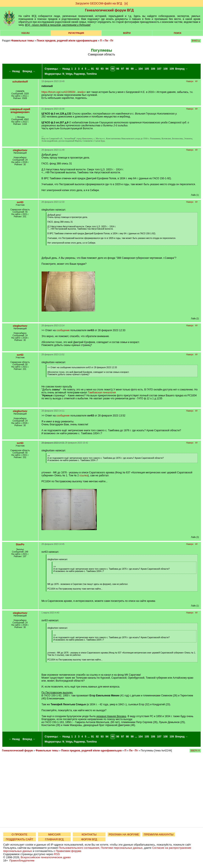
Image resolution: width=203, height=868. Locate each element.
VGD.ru (26, 33)
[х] (126, 3)
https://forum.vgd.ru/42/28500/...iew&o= (64, 92)
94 (107, 69)
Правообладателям (22, 860)
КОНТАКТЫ (89, 834)
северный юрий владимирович (20, 111)
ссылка (84, 475)
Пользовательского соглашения (79, 848)
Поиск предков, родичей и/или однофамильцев (67, 41)
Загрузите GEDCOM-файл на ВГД (99, 3)
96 (118, 69)
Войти (127, 33)
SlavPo (20, 544)
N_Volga (67, 74)
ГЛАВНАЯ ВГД (54, 839)
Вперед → (29, 71)
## (196, 81)
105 (147, 69)
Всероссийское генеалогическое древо (46, 857)
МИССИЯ (54, 834)
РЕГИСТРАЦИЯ (76, 33)
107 (159, 69)
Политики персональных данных (122, 848)
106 (153, 69)
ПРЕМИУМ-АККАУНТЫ (159, 834)
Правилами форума (69, 851)
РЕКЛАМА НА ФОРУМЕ (124, 834)
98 (127, 69)
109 (172, 69)
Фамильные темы (23, 41)
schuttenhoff (20, 82)
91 (92, 69)
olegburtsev (20, 150)
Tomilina (91, 74)
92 (97, 69)
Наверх (190, 81)
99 (132, 69)
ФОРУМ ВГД (89, 839)
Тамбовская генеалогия (102, 393)
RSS (57, 854)
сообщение (63, 330)
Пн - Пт (109, 41)
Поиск (177, 33)
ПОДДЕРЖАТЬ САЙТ (20, 839)
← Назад (14, 71)
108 (165, 69)
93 (102, 69)
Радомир (79, 74)
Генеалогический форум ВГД (109, 10)
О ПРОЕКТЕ (20, 834)
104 (140, 69)
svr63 (20, 202)
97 (122, 69)
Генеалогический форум (17, 751)
